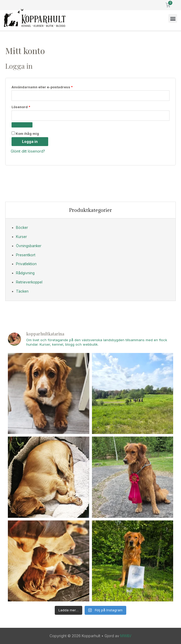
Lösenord (32, 106)
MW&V (126, 636)
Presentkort (26, 255)
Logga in (30, 141)
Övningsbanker (29, 246)
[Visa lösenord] (22, 125)
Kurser (21, 237)
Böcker (22, 228)
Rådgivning (25, 273)
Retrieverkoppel (29, 282)
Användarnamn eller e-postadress (53, 87)
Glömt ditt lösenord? (28, 151)
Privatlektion (26, 264)
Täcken (22, 291)
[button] (173, 18)
